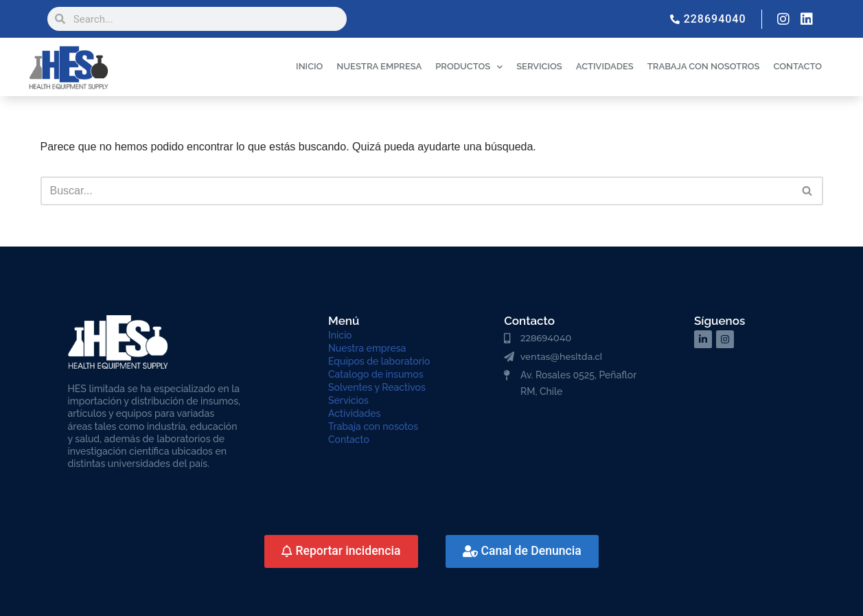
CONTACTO (797, 66)
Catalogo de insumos (376, 374)
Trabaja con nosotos (373, 426)
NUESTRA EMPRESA (379, 66)
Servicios (348, 400)
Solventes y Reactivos (377, 387)
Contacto (349, 440)
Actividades (354, 413)
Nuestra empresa (367, 348)
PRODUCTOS (469, 67)
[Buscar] (416, 191)
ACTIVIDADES (605, 66)
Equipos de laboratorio (379, 361)
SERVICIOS (539, 66)
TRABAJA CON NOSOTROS (704, 66)
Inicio (340, 335)
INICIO (309, 66)
